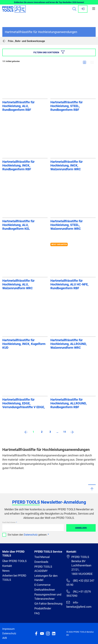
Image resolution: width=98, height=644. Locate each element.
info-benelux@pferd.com (79, 604)
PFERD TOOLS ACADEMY (43, 569)
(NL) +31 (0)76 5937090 (79, 594)
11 (65, 432)
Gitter (84, 62)
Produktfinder (43, 608)
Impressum (8, 629)
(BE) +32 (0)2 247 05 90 (80, 583)
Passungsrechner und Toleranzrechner (48, 597)
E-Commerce (42, 585)
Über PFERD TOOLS (14, 561)
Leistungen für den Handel (46, 578)
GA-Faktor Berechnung (48, 604)
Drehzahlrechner (45, 590)
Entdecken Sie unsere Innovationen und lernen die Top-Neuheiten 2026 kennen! (49, 2)
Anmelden (81, 528)
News (6, 571)
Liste (92, 62)
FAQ (37, 613)
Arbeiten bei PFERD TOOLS (14, 578)
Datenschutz (31, 535)
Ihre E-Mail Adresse (9, 522)
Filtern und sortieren (49, 52)
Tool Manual (42, 557)
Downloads (41, 562)
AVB (5, 638)
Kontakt (7, 566)
